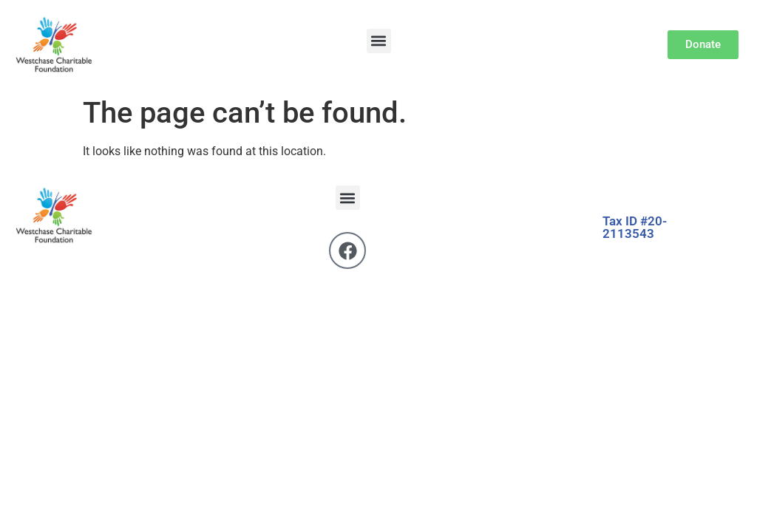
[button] (379, 41)
